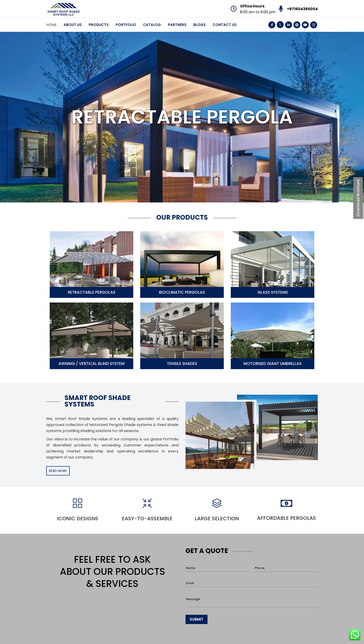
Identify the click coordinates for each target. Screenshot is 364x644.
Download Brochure (358, 198)
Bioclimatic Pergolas (182, 292)
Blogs (200, 25)
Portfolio (126, 25)
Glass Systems (273, 292)
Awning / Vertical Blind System (91, 364)
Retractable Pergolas (92, 292)
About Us (73, 25)
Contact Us (225, 25)
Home (51, 25)
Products (99, 25)
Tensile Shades (182, 364)
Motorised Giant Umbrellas (273, 364)
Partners (177, 25)
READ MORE (58, 471)
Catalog (152, 25)
